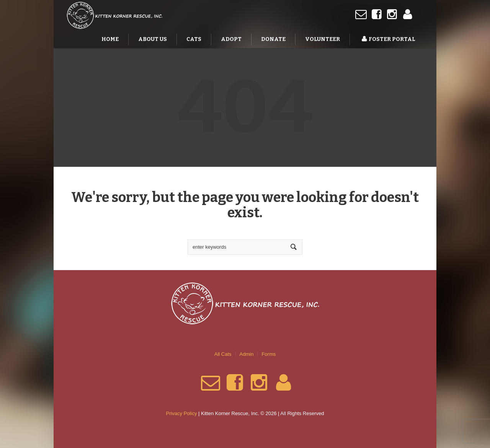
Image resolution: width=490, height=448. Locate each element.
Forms (269, 354)
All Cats (223, 354)
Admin (247, 354)
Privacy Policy (181, 413)
